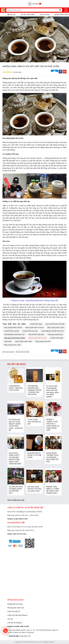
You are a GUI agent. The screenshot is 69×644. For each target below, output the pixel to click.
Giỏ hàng (34, 4)
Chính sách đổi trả (14, 611)
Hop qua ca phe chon (55, 334)
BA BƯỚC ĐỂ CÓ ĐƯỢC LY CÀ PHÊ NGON (34, 455)
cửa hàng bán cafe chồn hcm (14, 334)
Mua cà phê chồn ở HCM (13, 327)
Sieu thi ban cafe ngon (36, 334)
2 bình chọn (17, 72)
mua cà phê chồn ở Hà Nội (55, 324)
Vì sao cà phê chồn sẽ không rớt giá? (34, 422)
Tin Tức (10, 619)
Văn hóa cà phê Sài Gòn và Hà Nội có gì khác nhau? (34, 489)
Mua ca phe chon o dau (24, 341)
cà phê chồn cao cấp (12, 331)
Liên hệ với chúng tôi (15, 623)
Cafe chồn (8, 341)
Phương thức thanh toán (16, 608)
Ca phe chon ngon (57, 338)
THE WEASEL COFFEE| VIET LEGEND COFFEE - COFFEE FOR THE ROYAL (35, 390)
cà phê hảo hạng (36, 324)
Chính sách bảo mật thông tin (17, 615)
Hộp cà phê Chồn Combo (38, 338)
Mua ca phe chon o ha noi (35, 327)
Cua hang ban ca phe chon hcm (52, 331)
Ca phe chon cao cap (30, 331)
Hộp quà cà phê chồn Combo (15, 338)
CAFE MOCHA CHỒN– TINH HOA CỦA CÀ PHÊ (16, 388)
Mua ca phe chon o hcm (56, 327)
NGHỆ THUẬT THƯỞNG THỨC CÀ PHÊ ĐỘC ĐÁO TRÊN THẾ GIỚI (52, 457)
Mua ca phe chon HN (43, 341)
